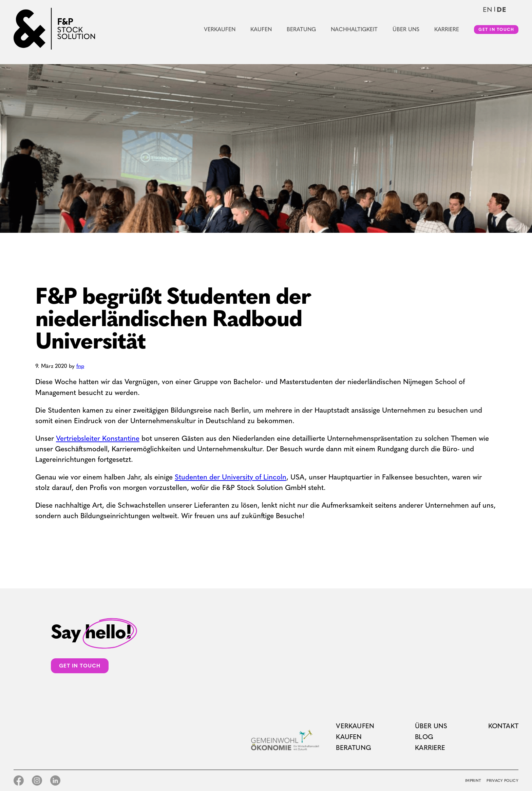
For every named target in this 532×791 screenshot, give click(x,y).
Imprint (473, 781)
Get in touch (496, 30)
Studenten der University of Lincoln (231, 477)
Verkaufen (220, 29)
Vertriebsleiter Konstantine (98, 438)
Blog (424, 737)
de (502, 10)
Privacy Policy (502, 781)
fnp (80, 366)
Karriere (447, 29)
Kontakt (503, 726)
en (488, 10)
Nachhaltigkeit (354, 29)
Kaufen (261, 29)
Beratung (301, 29)
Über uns (406, 29)
